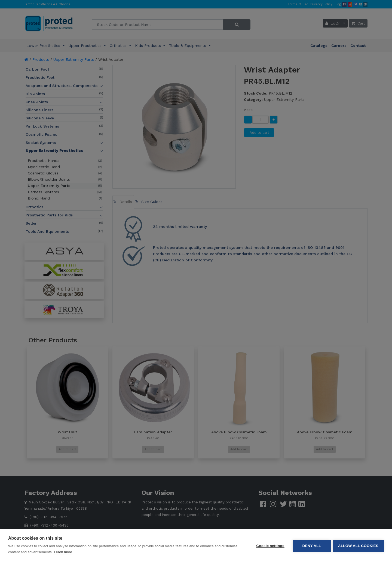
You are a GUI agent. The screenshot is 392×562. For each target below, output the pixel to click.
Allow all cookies (358, 546)
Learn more (63, 552)
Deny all (311, 546)
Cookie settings (269, 546)
